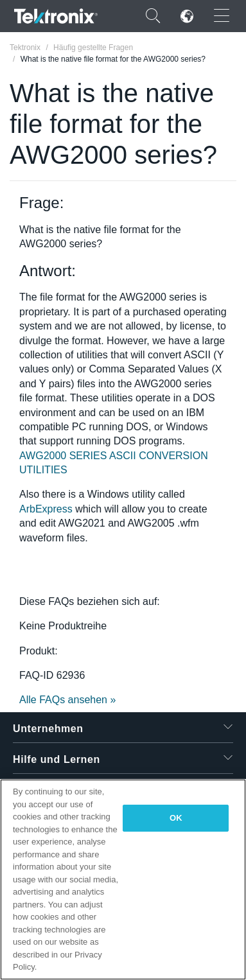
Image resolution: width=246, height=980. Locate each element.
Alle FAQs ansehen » (67, 700)
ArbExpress (46, 509)
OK (176, 818)
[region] (123, 879)
